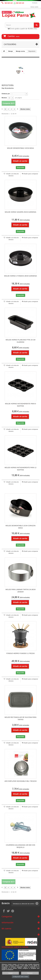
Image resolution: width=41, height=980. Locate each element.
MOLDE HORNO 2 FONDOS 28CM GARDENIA (21, 276)
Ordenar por (6, 94)
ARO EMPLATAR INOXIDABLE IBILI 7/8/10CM (20, 781)
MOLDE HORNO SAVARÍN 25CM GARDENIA (20, 212)
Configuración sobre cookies (20, 977)
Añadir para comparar (31, 174)
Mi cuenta (6, 929)
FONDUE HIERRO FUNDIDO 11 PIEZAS (20, 653)
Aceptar (11, 973)
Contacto (35, 3)
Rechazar (30, 973)
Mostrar (4, 98)
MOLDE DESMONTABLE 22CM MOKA (20, 148)
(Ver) (35, 29)
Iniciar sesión (34, 7)
